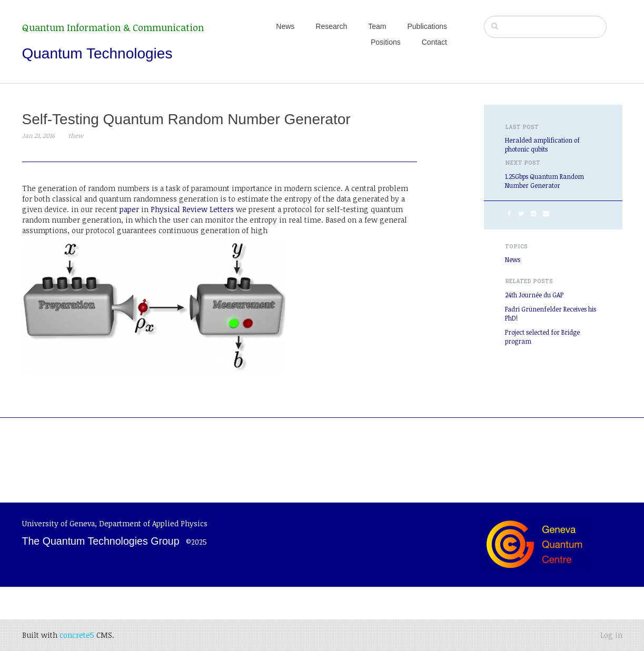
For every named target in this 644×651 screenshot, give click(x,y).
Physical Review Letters (192, 209)
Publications (428, 26)
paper (129, 209)
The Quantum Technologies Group (101, 541)
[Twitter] (521, 213)
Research (331, 26)
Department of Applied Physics (153, 523)
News (285, 26)
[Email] (546, 213)
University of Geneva (58, 523)
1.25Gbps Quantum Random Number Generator (544, 181)
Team (377, 26)
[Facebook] (509, 213)
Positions (386, 42)
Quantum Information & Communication (113, 27)
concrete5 (77, 635)
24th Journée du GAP (534, 295)
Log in (611, 635)
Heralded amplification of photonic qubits (542, 144)
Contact (434, 42)
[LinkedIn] (533, 213)
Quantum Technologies (97, 53)
